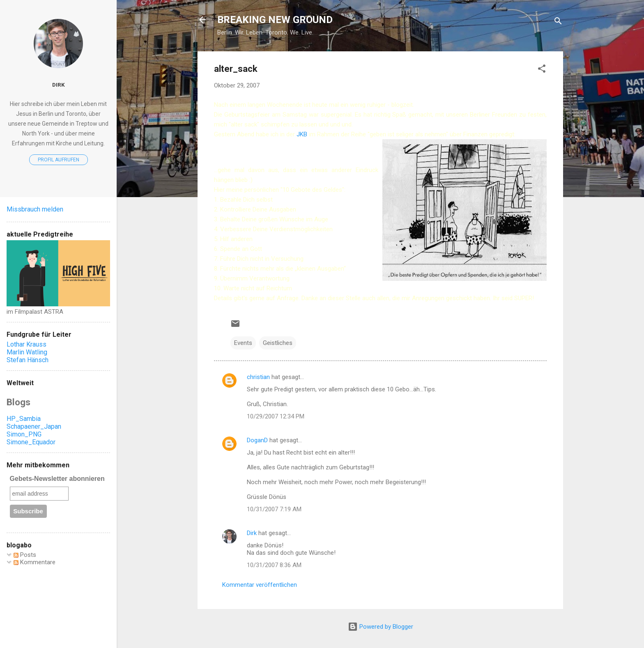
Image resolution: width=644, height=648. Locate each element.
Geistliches (278, 343)
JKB (303, 134)
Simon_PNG (24, 434)
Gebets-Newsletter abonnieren (57, 479)
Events (243, 343)
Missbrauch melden (35, 209)
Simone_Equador (31, 442)
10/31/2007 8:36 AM (274, 565)
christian (258, 377)
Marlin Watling (27, 352)
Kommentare (34, 562)
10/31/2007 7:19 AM (274, 509)
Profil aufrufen (59, 160)
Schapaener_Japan (34, 426)
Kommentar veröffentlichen (260, 585)
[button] (542, 70)
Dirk (252, 533)
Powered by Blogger (381, 627)
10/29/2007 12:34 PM (276, 416)
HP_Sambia (24, 419)
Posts (25, 555)
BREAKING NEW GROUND (275, 20)
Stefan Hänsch (28, 360)
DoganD (257, 440)
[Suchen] (558, 22)
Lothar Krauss (26, 344)
